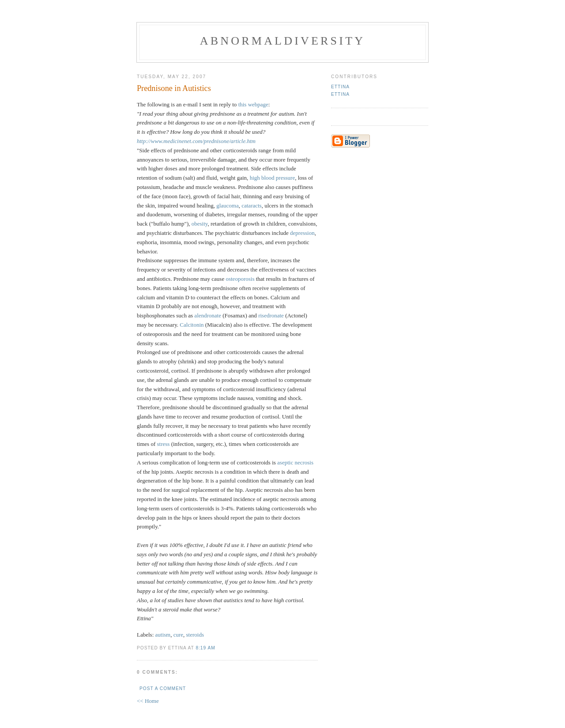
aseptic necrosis (295, 462)
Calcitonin (192, 325)
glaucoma (228, 206)
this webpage (253, 104)
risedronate (271, 315)
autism (163, 635)
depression (302, 233)
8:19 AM (205, 648)
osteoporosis (240, 279)
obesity (200, 224)
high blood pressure (273, 178)
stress (164, 444)
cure (178, 635)
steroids (195, 635)
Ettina (340, 87)
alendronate (208, 315)
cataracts (251, 206)
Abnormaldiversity (282, 41)
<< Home (148, 701)
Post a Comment (163, 688)
